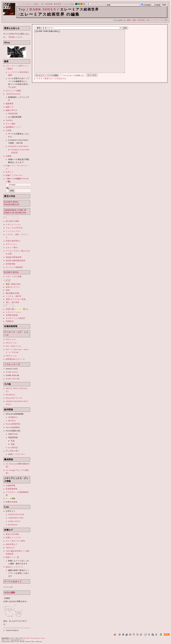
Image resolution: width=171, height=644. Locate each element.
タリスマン (15, 287)
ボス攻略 (18, 276)
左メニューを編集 (13, 91)
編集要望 (10, 104)
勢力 (16, 248)
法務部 (9, 156)
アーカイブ (11, 251)
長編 (13, 441)
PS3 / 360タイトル (13, 346)
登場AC (17, 241)
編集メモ (10, 107)
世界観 (9, 315)
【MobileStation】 (13, 94)
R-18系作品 (13, 448)
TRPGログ (10, 548)
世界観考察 (17, 257)
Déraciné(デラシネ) (14, 398)
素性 (8, 299)
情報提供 (10, 321)
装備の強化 (16, 284)
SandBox (9, 120)
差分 (148, 20)
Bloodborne (10, 395)
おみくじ (10, 172)
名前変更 (141, 20)
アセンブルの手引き (14, 228)
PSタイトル (11, 339)
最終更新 (58, 4)
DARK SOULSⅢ (13, 379)
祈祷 (17, 293)
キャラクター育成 (18, 299)
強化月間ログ (11, 544)
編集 (129, 20)
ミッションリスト (13, 231)
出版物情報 (11, 486)
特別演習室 (13, 114)
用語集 (9, 257)
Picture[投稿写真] (13, 424)
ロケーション (11, 244)
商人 (25, 309)
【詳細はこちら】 (15, 37)
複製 (134, 20)
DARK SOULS (43, 9)
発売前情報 (11, 264)
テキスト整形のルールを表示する (51, 88)
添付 (166, 20)
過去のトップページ (14, 567)
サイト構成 (11, 124)
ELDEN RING (11, 272)
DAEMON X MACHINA (18, 146)
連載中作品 (13, 434)
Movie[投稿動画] (13, 427)
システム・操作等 (14, 296)
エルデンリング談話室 (15, 318)
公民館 (9, 130)
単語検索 (49, 4)
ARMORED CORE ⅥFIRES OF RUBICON (15, 211)
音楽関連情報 (11, 489)
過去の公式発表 (12, 534)
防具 (8, 287)
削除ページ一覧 (12, 557)
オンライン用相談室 (14, 267)
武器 (8, 280)
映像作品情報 (11, 502)
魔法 (8, 293)
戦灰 (8, 290)
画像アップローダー (14, 175)
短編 (13, 444)
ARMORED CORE (16, 518)
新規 (36, 4)
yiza (23, 640)
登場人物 (10, 241)
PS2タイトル (11, 343)
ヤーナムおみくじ (13, 581)
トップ (21, 4)
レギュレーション (13, 224)
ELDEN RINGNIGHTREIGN (12, 203)
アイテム (10, 305)
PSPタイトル (11, 356)
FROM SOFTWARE (16, 514)
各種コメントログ (13, 538)
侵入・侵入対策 (13, 302)
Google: (13, 185)
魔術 (12, 293)
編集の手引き (11, 110)
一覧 (42, 4)
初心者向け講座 (12, 221)
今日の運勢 (10, 593)
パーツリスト (12, 217)
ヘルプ (66, 4)
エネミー (10, 248)
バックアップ (157, 20)
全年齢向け (13, 417)
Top (22, 9)
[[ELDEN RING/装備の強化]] (84, 56)
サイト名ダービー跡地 (15, 541)
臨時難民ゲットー (13, 127)
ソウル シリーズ (12, 364)
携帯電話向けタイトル (15, 359)
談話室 (9, 261)
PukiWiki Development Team (34, 638)
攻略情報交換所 (19, 261)
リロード (29, 4)
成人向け (12, 421)
